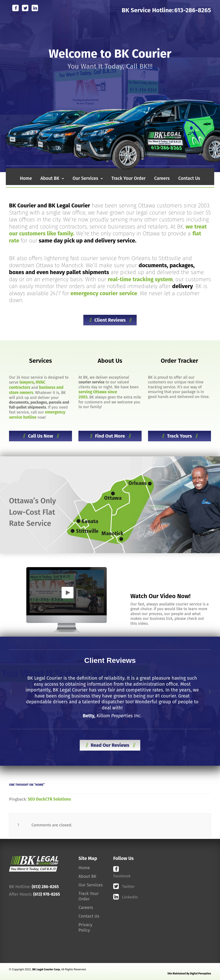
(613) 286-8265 (45, 887)
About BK (87, 876)
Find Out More (110, 436)
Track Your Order (89, 896)
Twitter (128, 887)
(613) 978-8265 (47, 894)
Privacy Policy (85, 927)
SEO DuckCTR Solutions (49, 799)
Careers (86, 907)
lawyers (27, 382)
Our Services (91, 885)
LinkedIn (129, 897)
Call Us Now (40, 436)
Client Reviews (110, 320)
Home (84, 868)
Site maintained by (189, 974)
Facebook (122, 876)
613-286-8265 (193, 10)
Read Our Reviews (110, 745)
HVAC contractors (27, 385)
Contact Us (89, 916)
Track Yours (180, 436)
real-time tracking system (140, 279)
